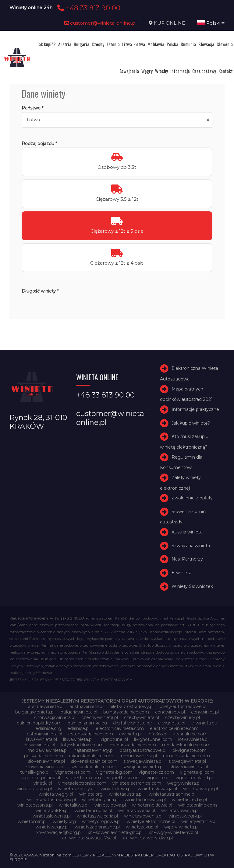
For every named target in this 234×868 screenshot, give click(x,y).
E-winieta (181, 573)
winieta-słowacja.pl (157, 789)
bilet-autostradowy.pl (131, 707)
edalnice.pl (78, 728)
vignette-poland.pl (41, 778)
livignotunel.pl (113, 739)
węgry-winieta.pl (181, 827)
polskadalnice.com (44, 756)
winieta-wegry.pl (200, 789)
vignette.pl (158, 778)
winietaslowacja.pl (180, 811)
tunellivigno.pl (35, 772)
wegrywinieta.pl (184, 783)
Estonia (113, 44)
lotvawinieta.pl (193, 739)
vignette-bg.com (114, 772)
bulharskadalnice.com (126, 712)
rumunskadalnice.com (186, 756)
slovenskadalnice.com (94, 761)
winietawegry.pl (185, 816)
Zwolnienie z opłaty (192, 498)
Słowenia (225, 44)
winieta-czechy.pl (76, 789)
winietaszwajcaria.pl (97, 816)
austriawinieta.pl (86, 707)
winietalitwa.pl (74, 805)
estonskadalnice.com (91, 734)
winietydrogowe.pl (101, 821)
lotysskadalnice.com (82, 745)
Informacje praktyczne (195, 409)
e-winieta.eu (204, 723)
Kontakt (226, 71)
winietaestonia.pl (35, 805)
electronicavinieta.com (120, 728)
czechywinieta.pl (142, 717)
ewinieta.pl (130, 734)
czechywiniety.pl (183, 717)
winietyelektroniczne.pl (151, 821)
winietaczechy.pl (189, 800)
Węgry (147, 71)
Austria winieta (187, 532)
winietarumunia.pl (93, 811)
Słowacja (206, 44)
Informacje (180, 71)
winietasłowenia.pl (143, 816)
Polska (172, 44)
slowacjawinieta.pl (187, 761)
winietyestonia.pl (199, 821)
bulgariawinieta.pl (79, 712)
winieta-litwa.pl (116, 789)
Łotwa (140, 44)
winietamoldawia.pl (152, 805)
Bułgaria (82, 44)
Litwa (127, 44)
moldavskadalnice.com (186, 745)
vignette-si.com (124, 778)
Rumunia (188, 44)
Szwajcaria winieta (191, 546)
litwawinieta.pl (78, 739)
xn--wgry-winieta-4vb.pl (173, 832)
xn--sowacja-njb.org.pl (59, 832)
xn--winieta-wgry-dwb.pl (147, 838)
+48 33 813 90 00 (88, 8)
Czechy (98, 44)
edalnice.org (48, 728)
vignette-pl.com (197, 772)
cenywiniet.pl (205, 712)
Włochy (161, 71)
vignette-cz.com (156, 772)
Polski (211, 23)
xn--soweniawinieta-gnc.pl (115, 832)
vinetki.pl (43, 783)
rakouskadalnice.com (91, 756)
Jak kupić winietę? (191, 423)
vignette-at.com (73, 772)
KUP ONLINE (169, 23)
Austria (65, 44)
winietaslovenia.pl (137, 811)
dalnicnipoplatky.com (39, 723)
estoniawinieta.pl (44, 734)
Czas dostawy (204, 71)
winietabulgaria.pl (100, 800)
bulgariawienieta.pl (35, 712)
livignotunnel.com (153, 739)
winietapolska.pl (52, 811)
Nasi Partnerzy (187, 559)
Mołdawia (156, 44)
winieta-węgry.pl (56, 794)
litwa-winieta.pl (41, 739)
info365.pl (158, 734)
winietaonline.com (198, 805)
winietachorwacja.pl (145, 800)
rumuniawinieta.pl (138, 756)
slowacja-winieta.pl (143, 761)
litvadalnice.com (190, 734)
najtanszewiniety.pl (94, 750)
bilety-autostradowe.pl (183, 707)
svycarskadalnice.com (93, 767)
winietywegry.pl (52, 827)
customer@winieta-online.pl (101, 23)
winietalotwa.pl (110, 805)
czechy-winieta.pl (100, 717)
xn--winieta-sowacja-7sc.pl (89, 838)
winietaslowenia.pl (52, 816)
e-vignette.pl (172, 723)
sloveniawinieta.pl (46, 761)
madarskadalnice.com (133, 745)
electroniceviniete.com (174, 728)
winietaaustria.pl (126, 794)
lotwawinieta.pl (39, 745)
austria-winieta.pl (46, 707)
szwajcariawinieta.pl (143, 767)
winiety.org (64, 821)
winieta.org (91, 794)
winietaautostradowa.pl (51, 800)
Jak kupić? (46, 44)
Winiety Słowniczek (192, 586)
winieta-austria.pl (34, 789)
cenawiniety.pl (170, 712)
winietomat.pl (32, 821)
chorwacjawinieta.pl (55, 717)
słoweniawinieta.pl (189, 767)
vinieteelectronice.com (137, 783)
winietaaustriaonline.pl (172, 794)
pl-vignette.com (190, 750)
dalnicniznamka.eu (87, 723)
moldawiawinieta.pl (48, 750)
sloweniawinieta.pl (45, 767)
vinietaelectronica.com (82, 783)
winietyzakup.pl (142, 827)
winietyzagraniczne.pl (97, 827)
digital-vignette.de (133, 723)
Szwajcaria (129, 71)
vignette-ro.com (83, 778)
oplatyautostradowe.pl (143, 750)
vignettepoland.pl (194, 778)
